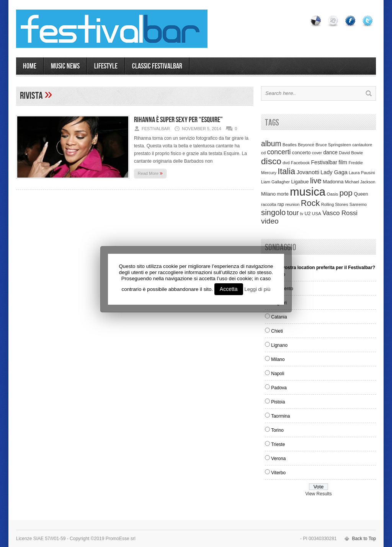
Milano (278, 359)
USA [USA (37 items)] (317, 213)
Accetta (229, 289)
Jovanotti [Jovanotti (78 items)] (308, 172)
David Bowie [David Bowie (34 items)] (351, 153)
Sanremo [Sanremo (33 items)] (358, 204)
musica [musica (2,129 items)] (308, 192)
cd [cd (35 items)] (263, 153)
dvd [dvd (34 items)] (286, 163)
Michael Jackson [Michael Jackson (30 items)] (360, 182)
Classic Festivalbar (157, 66)
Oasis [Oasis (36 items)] (332, 194)
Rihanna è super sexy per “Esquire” (178, 120)
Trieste (278, 444)
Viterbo (278, 473)
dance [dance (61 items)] (330, 153)
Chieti (277, 331)
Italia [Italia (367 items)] (286, 171)
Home (30, 66)
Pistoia (278, 402)
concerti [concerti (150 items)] (279, 152)
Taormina (280, 416)
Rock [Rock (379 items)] (310, 203)
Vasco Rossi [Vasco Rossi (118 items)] (340, 213)
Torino (277, 430)
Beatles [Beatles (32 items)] (290, 145)
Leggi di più (257, 289)
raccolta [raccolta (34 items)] (269, 204)
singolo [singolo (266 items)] (273, 212)
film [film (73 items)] (343, 162)
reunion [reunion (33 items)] (292, 204)
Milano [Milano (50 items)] (268, 194)
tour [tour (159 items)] (293, 213)
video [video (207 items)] (270, 221)
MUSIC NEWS (65, 66)
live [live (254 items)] (316, 181)
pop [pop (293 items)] (346, 193)
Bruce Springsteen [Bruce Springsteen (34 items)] (333, 145)
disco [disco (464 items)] (271, 161)
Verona (278, 459)
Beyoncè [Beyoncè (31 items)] (306, 145)
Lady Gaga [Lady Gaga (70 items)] (334, 172)
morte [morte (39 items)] (283, 194)
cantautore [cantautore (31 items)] (362, 145)
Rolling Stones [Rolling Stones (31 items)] (335, 204)
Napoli (278, 374)
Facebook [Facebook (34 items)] (300, 163)
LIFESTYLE (106, 66)
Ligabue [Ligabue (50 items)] (300, 182)
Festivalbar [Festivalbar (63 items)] (324, 162)
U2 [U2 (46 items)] (307, 214)
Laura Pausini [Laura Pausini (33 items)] (362, 173)
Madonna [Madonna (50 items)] (333, 182)
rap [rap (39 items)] (281, 204)
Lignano (279, 345)
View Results (318, 494)
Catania (279, 317)
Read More (150, 173)
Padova (279, 388)
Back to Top (364, 539)
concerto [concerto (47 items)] (301, 153)
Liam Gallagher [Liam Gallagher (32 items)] (275, 182)
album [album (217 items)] (271, 144)
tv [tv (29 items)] (302, 214)
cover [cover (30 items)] (317, 153)
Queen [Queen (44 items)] (361, 194)
